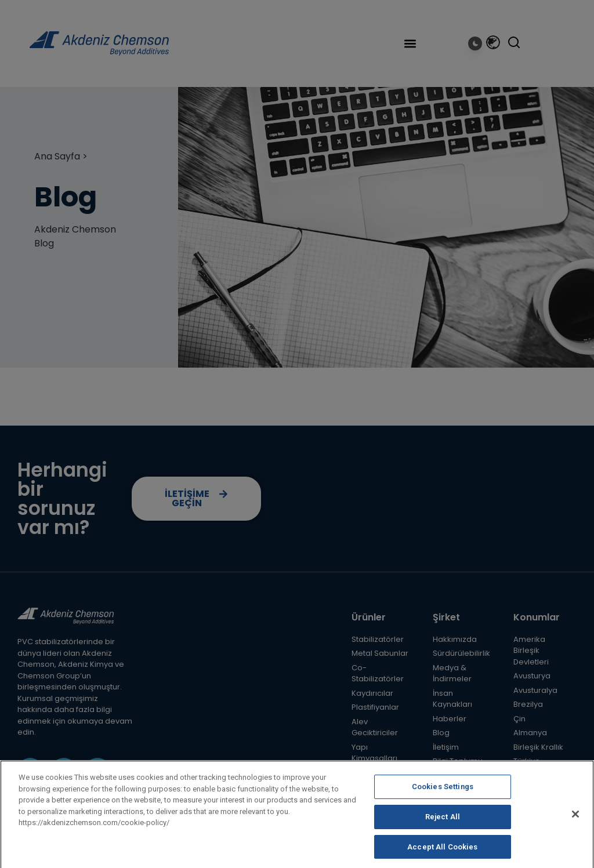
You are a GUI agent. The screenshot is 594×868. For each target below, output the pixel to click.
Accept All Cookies (442, 855)
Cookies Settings (443, 795)
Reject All (443, 825)
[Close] (575, 822)
